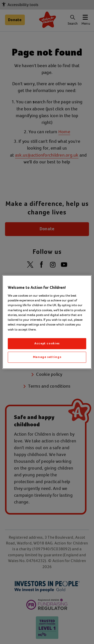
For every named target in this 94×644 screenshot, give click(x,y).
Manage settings (47, 357)
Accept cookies (47, 343)
